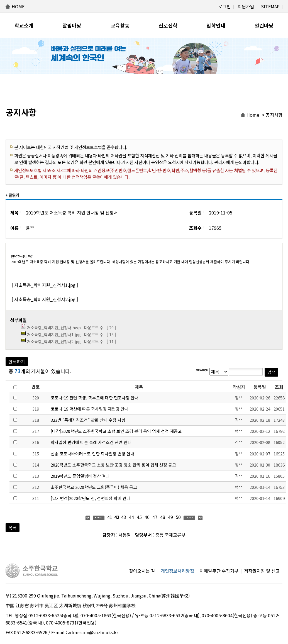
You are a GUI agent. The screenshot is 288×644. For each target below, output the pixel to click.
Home (253, 115)
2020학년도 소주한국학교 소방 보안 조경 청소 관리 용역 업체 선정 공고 (113, 465)
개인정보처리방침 (177, 571)
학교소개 (24, 25)
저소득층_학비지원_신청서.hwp (54, 327)
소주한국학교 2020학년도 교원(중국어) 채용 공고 (94, 487)
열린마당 (264, 25)
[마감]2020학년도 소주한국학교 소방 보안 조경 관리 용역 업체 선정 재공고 (116, 431)
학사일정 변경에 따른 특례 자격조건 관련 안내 (91, 442)
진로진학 (168, 25)
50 (178, 517)
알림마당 (72, 25)
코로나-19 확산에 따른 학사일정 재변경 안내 (90, 409)
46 (147, 517)
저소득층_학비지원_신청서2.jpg (54, 341)
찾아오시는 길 (142, 571)
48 (163, 517)
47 (155, 517)
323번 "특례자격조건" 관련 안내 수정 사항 (88, 420)
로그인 (225, 6)
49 (170, 517)
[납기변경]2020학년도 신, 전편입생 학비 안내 (91, 498)
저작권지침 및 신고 (262, 571)
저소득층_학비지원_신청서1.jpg (54, 334)
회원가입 (246, 6)
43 (124, 517)
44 (131, 517)
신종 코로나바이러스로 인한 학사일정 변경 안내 (92, 454)
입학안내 (216, 25)
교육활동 (120, 25)
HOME (18, 6)
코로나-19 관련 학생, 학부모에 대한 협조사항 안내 (95, 398)
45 (139, 517)
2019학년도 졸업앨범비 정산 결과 (80, 476)
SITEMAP (270, 6)
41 (110, 517)
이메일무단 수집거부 (219, 571)
